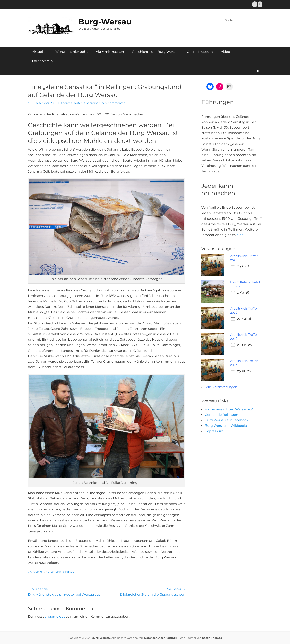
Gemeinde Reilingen (221, 415)
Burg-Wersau (105, 22)
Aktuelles (40, 52)
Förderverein (42, 61)
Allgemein (37, 572)
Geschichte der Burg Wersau (155, 52)
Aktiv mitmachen (110, 52)
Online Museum (200, 52)
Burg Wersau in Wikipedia (226, 426)
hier (239, 235)
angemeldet (55, 616)
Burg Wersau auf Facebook (227, 420)
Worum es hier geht (71, 52)
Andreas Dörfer (71, 103)
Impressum (214, 431)
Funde (70, 572)
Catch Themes (212, 638)
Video (225, 52)
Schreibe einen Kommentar (105, 103)
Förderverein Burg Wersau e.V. (229, 409)
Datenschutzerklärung (160, 638)
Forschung (53, 572)
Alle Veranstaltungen (221, 387)
